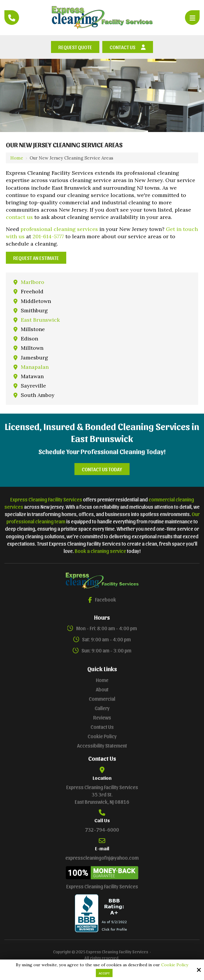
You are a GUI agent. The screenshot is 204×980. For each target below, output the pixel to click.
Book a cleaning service (100, 551)
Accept (104, 973)
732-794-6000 (102, 829)
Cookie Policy (175, 965)
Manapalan (35, 367)
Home (17, 158)
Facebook (102, 599)
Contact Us (128, 47)
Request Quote (75, 47)
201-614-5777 (48, 236)
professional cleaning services (59, 229)
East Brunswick (40, 320)
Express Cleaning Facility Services (46, 499)
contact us (19, 217)
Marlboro (33, 282)
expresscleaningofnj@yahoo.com (102, 857)
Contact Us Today (102, 469)
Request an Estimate (36, 258)
